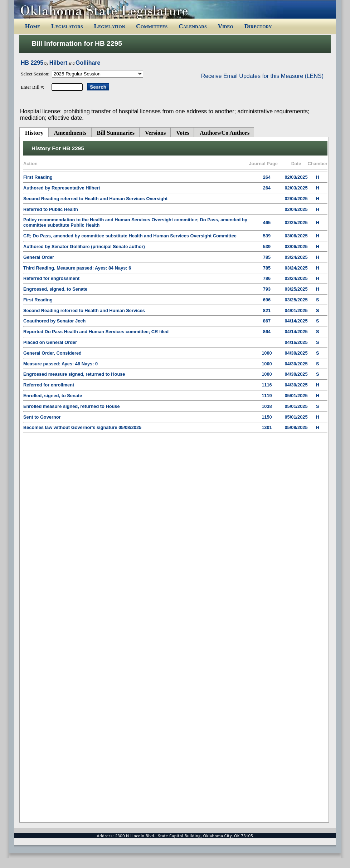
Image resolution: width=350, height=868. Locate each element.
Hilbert (59, 63)
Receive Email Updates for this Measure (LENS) (262, 76)
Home (33, 26)
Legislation (109, 26)
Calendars (193, 26)
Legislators (67, 26)
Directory (258, 26)
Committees (152, 26)
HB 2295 (32, 63)
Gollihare (88, 63)
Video (225, 26)
